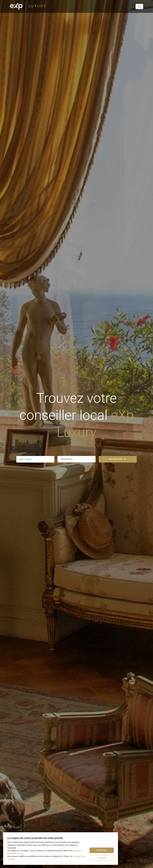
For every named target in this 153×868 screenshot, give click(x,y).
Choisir (102, 858)
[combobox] (76, 459)
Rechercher (118, 459)
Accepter (102, 850)
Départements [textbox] (67, 459)
